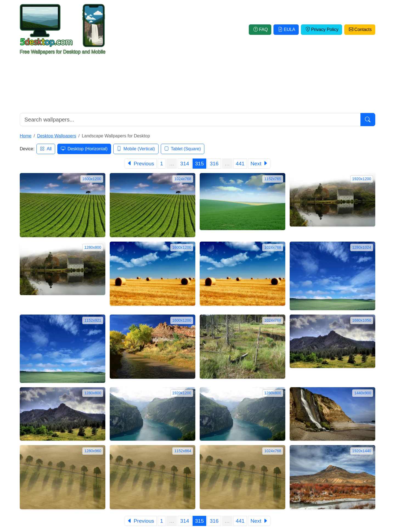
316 (214, 164)
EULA (286, 29)
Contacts (360, 29)
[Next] (259, 164)
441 (240, 164)
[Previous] (141, 164)
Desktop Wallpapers (57, 136)
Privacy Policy (321, 29)
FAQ (260, 29)
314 (185, 164)
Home (26, 136)
